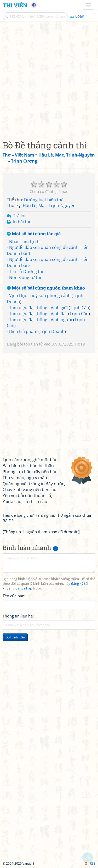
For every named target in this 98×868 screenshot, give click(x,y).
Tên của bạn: (14, 596)
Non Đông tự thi (25, 277)
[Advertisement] (49, 79)
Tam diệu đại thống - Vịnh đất (38, 314)
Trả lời (19, 216)
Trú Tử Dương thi (26, 271)
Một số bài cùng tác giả (34, 234)
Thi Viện (15, 5)
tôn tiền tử (33, 344)
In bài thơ (22, 222)
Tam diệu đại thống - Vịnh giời (38, 308)
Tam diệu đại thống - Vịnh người (41, 320)
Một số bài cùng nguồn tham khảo (46, 288)
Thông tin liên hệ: (18, 616)
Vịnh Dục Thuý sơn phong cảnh (40, 296)
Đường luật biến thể (44, 200)
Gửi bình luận (15, 637)
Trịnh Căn (80, 308)
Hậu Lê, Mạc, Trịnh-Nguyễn (49, 205)
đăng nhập (24, 588)
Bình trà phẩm (23, 331)
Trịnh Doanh (52, 331)
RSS (90, 863)
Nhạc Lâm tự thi (25, 242)
